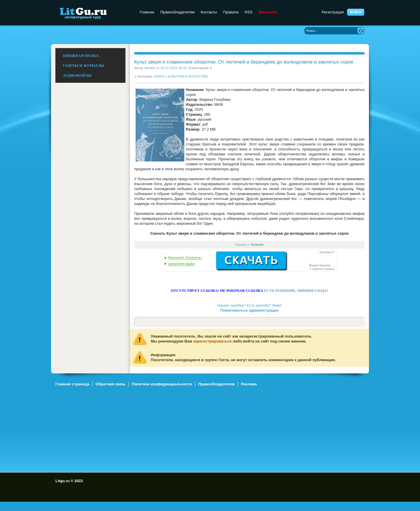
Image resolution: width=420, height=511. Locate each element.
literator (150, 68)
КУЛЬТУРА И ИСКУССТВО (188, 76)
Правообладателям (177, 12)
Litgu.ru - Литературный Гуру (94, 13)
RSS (249, 12)
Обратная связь (110, 384)
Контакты (209, 12)
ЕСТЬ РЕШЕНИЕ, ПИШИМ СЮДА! (296, 290)
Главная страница (72, 384)
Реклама (249, 384)
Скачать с (250, 245)
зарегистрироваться (212, 341)
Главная (147, 12)
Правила (231, 12)
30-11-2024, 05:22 (174, 68)
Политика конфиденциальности (162, 384)
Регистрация (333, 12)
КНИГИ (159, 76)
